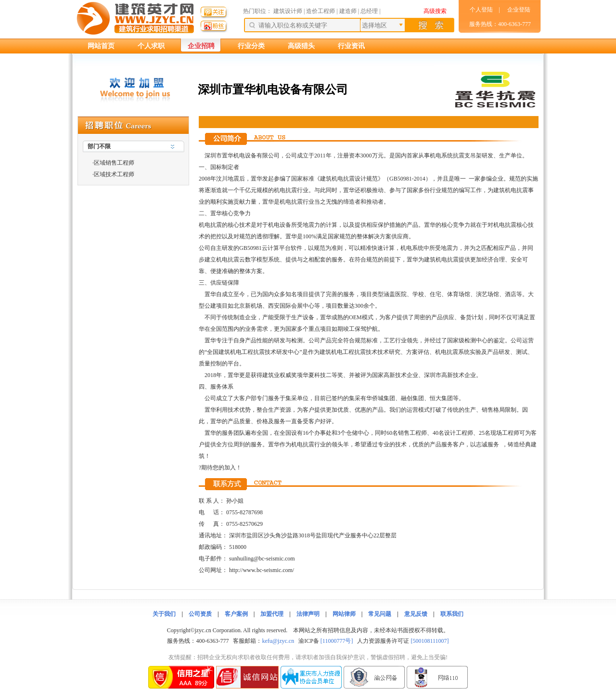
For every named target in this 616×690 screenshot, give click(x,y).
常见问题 (380, 614)
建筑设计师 (289, 11)
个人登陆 (481, 10)
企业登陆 (519, 10)
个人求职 (151, 46)
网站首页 (101, 46)
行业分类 (251, 46)
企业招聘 (201, 46)
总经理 (369, 11)
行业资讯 (351, 46)
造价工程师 (321, 11)
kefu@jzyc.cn (278, 641)
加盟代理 (272, 614)
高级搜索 (435, 11)
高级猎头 (301, 46)
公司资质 (200, 614)
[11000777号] (337, 641)
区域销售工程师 (114, 163)
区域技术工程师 (114, 174)
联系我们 (452, 614)
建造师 (348, 11)
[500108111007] (430, 641)
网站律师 (344, 614)
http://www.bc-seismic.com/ (262, 570)
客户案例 (236, 614)
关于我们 (164, 614)
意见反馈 (416, 614)
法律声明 (308, 614)
